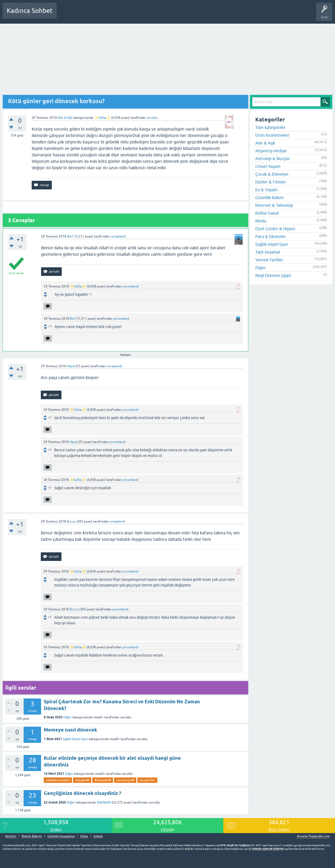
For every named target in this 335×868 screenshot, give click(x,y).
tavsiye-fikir (147, 780)
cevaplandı (118, 236)
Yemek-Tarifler (269, 260)
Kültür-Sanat (267, 213)
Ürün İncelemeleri (272, 135)
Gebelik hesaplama (61, 836)
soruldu (152, 118)
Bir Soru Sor (160, 15)
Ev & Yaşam (266, 190)
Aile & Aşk (65, 118)
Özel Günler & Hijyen (275, 229)
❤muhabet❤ (103, 780)
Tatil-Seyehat (268, 252)
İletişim (11, 836)
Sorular (66, 15)
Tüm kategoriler (270, 127)
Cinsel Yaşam (268, 166)
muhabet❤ (82, 780)
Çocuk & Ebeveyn (272, 174)
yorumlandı (131, 286)
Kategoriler (116, 15)
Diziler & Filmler (271, 182)
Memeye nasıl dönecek (70, 730)
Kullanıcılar (138, 15)
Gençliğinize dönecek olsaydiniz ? (82, 793)
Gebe (84, 836)
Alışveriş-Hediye (271, 151)
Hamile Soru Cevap (189, 15)
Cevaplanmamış (89, 15)
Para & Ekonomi (270, 236)
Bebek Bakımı (220, 15)
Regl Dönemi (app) (273, 275)
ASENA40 (104, 802)
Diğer (68, 717)
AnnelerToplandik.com (313, 836)
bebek (98, 836)
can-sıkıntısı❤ (125, 780)
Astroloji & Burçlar (273, 159)
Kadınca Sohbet (30, 11)
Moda (261, 221)
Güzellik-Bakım (270, 197)
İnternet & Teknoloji (274, 205)
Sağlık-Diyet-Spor (75, 739)
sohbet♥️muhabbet (58, 780)
